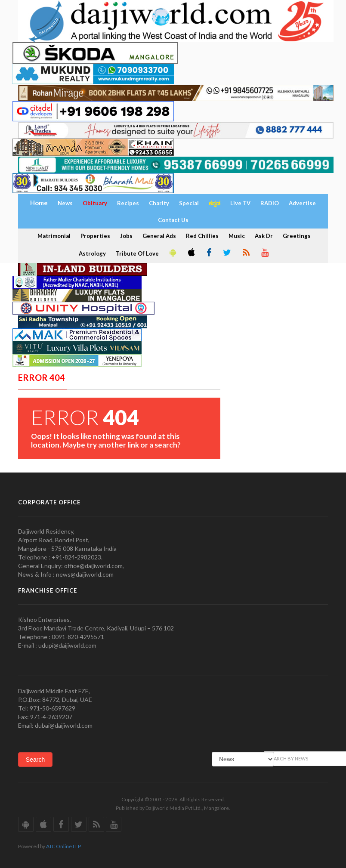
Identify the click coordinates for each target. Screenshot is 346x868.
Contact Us (173, 220)
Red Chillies (202, 236)
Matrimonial (54, 236)
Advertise (302, 203)
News (65, 203)
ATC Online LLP (63, 846)
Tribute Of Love (137, 253)
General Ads (159, 236)
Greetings (297, 236)
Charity (159, 203)
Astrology (92, 253)
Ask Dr (264, 236)
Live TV (240, 203)
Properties (95, 236)
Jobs (126, 236)
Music (237, 236)
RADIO (270, 203)
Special (189, 203)
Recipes (128, 203)
